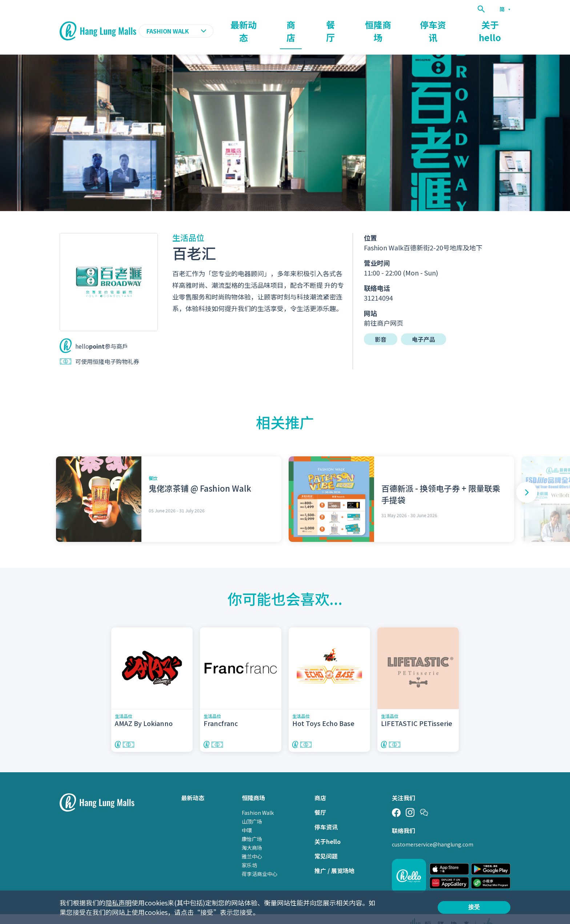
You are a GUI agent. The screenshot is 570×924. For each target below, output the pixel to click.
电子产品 (424, 325)
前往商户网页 (384, 309)
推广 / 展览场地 (334, 856)
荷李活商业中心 (260, 860)
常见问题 (326, 842)
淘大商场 (252, 833)
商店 (348, 24)
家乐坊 (249, 851)
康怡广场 (252, 825)
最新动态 (312, 24)
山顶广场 (252, 807)
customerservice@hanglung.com (433, 830)
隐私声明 (119, 903)
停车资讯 (454, 24)
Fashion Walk (258, 798)
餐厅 (377, 24)
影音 (381, 325)
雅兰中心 (252, 842)
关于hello (497, 24)
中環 (247, 816)
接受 (474, 907)
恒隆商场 (413, 24)
